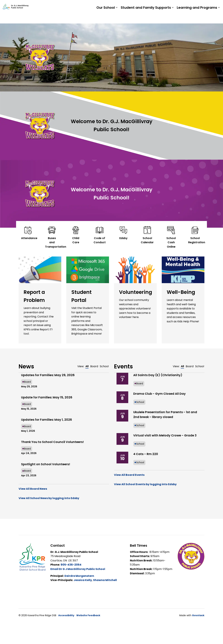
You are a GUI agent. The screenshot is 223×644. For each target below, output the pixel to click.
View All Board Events (129, 475)
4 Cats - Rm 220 (146, 454)
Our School (106, 18)
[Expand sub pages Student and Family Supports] (173, 18)
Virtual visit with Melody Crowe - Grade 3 (165, 435)
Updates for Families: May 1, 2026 (47, 420)
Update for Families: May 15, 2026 (47, 397)
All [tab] (87, 366)
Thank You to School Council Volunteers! (52, 442)
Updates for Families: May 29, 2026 (48, 375)
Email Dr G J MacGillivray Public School (78, 569)
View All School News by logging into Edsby (49, 498)
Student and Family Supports (146, 18)
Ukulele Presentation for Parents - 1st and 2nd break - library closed (165, 414)
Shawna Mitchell (105, 580)
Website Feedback (88, 615)
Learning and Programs (197, 18)
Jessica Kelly (83, 580)
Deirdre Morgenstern (79, 576)
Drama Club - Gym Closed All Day (159, 394)
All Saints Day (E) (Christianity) (158, 375)
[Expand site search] (217, 6)
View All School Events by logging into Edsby (145, 484)
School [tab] (104, 366)
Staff (179, 6)
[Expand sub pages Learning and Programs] (219, 18)
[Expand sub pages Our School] (117, 18)
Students (165, 6)
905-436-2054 (71, 565)
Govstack (198, 615)
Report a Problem (198, 6)
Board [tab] (94, 366)
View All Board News (33, 489)
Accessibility (66, 615)
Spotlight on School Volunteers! (46, 464)
